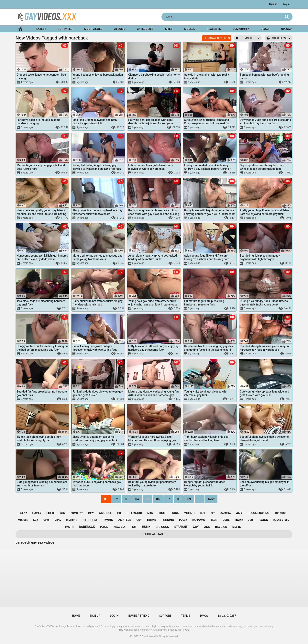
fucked (37, 513)
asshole (105, 513)
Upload (286, 29)
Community (241, 29)
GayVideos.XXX (150, 636)
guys (46, 520)
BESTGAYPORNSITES (217, 38)
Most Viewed (93, 29)
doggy (183, 520)
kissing (237, 527)
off (213, 513)
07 (168, 499)
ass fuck (280, 513)
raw (91, 513)
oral (58, 520)
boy (203, 513)
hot (134, 527)
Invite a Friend (139, 616)
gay (196, 527)
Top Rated (65, 29)
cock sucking (259, 513)
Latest (41, 29)
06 (158, 499)
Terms (186, 616)
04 (137, 499)
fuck (50, 513)
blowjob (135, 513)
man (150, 513)
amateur (125, 520)
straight (181, 527)
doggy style (281, 520)
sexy (24, 513)
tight (163, 513)
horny (152, 520)
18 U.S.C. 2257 (227, 616)
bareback (87, 527)
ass (207, 527)
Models (190, 29)
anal (240, 513)
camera (226, 513)
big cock (162, 527)
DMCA (204, 616)
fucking (168, 520)
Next (211, 499)
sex (36, 520)
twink (108, 520)
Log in (286, 4)
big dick (221, 527)
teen (214, 520)
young (189, 513)
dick (176, 513)
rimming (72, 520)
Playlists (214, 29)
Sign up (273, 4)
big (120, 513)
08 (179, 499)
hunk (146, 527)
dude (226, 520)
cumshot (77, 513)
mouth (69, 527)
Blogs (265, 29)
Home (20, 29)
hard (239, 520)
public (104, 527)
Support (165, 616)
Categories (145, 29)
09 (189, 499)
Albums (120, 29)
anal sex (120, 527)
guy (139, 520)
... (199, 499)
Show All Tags (154, 534)
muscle (23, 520)
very (62, 513)
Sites (169, 29)
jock (251, 520)
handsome (199, 520)
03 (127, 499)
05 (148, 499)
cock (264, 520)
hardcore (90, 520)
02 (116, 499)
